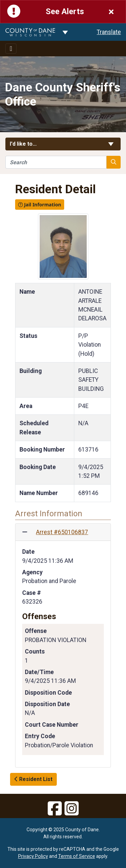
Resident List (33, 779)
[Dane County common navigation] (65, 32)
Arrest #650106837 (62, 532)
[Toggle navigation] (11, 49)
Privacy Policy (33, 856)
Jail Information (40, 205)
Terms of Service (77, 856)
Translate (109, 32)
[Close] (111, 12)
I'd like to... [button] (63, 144)
